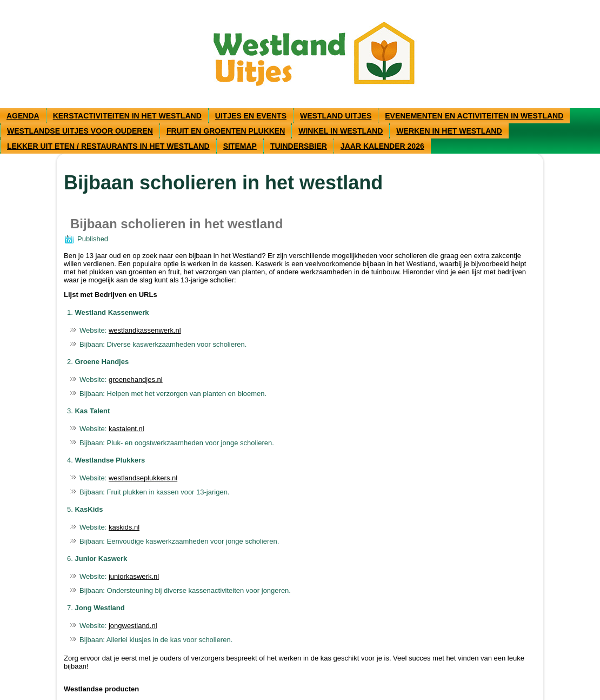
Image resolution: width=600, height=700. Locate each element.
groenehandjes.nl (136, 379)
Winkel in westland (341, 131)
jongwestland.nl (133, 626)
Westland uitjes (336, 116)
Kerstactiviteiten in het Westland (127, 116)
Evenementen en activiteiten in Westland (474, 116)
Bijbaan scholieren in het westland (176, 224)
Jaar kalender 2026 (382, 146)
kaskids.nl (124, 527)
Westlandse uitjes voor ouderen (80, 131)
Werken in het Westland (449, 131)
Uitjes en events (251, 116)
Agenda (23, 116)
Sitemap (240, 146)
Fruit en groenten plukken (226, 131)
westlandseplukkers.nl (143, 478)
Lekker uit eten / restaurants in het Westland (108, 146)
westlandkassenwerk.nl (145, 330)
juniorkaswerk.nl (134, 576)
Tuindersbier (299, 146)
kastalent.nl (126, 429)
